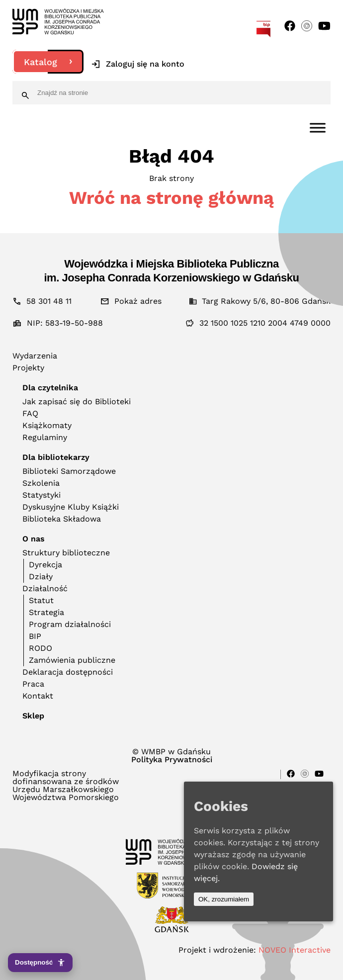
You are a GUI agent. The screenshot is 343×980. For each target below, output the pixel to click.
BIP (35, 636)
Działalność (45, 588)
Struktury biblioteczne (66, 553)
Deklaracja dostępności (68, 672)
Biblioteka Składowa (62, 519)
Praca (33, 684)
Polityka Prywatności (172, 760)
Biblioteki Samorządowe (69, 471)
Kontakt (38, 696)
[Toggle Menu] (318, 128)
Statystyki (42, 495)
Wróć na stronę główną (171, 198)
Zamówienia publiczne (72, 660)
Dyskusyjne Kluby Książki (71, 507)
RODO (41, 648)
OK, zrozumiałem (224, 899)
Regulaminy (45, 437)
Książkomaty (47, 425)
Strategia (46, 612)
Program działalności (70, 624)
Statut (41, 600)
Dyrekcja (45, 565)
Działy (41, 577)
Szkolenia (41, 483)
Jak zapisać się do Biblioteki (77, 401)
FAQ (30, 413)
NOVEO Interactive (295, 950)
